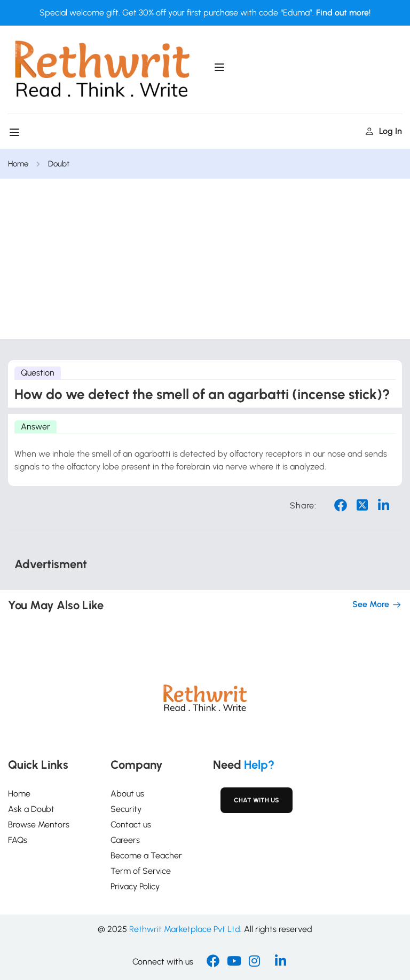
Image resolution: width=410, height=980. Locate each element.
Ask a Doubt (31, 809)
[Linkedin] (281, 962)
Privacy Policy (135, 886)
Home (19, 164)
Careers (125, 840)
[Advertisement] (205, 259)
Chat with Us (257, 800)
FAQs (18, 840)
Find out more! (343, 13)
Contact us (131, 824)
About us (127, 794)
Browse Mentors (39, 824)
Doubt (62, 164)
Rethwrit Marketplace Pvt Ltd (185, 929)
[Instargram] (254, 962)
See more (377, 604)
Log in (384, 131)
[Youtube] (234, 962)
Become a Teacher (146, 855)
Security (126, 809)
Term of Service (141, 871)
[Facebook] (213, 962)
